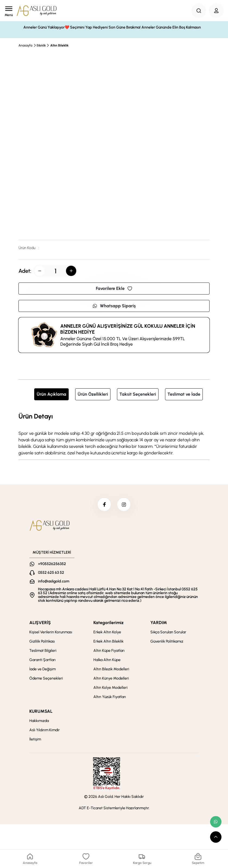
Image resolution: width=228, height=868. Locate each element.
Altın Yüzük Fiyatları (110, 697)
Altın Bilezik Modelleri (111, 670)
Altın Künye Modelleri (111, 679)
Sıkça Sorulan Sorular (168, 633)
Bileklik (41, 45)
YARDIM (159, 623)
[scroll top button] (216, 837)
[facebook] (104, 505)
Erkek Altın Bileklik (108, 642)
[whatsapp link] (216, 822)
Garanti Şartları (42, 660)
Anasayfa (25, 45)
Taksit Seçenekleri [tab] (138, 394)
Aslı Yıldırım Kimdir (45, 731)
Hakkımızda (39, 721)
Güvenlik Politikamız (167, 642)
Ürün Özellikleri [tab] (93, 394)
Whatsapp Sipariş (114, 306)
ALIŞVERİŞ (40, 623)
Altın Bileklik (59, 45)
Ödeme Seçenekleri (46, 679)
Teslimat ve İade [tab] (184, 394)
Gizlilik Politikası (42, 642)
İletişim (35, 740)
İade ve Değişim (42, 670)
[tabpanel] (114, 434)
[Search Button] (199, 11)
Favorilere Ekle (114, 288)
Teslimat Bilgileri (43, 651)
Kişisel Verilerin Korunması (51, 633)
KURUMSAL (41, 712)
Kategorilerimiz (108, 623)
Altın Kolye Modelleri (110, 688)
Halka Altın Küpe (107, 660)
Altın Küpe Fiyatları (109, 651)
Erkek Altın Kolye (107, 633)
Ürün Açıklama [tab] (51, 394)
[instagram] (124, 505)
